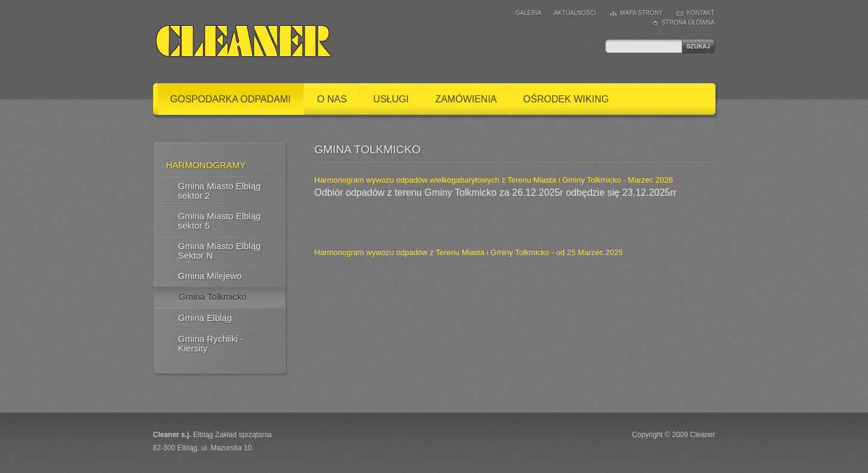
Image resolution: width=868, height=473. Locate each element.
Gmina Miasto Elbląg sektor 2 (220, 191)
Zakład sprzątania (244, 435)
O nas (332, 99)
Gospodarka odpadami (231, 99)
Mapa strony (642, 13)
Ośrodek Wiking (566, 99)
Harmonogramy (206, 165)
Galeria (529, 13)
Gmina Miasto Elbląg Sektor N (220, 251)
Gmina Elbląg (205, 318)
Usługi (391, 99)
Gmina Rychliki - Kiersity (211, 343)
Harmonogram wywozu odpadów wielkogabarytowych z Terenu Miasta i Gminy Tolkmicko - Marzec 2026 (494, 180)
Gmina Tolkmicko (213, 297)
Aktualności (575, 13)
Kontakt (701, 13)
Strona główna (688, 22)
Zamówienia (466, 99)
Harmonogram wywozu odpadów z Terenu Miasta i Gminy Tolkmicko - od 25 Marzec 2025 (469, 252)
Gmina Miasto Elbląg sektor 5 (220, 221)
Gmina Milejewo (210, 276)
